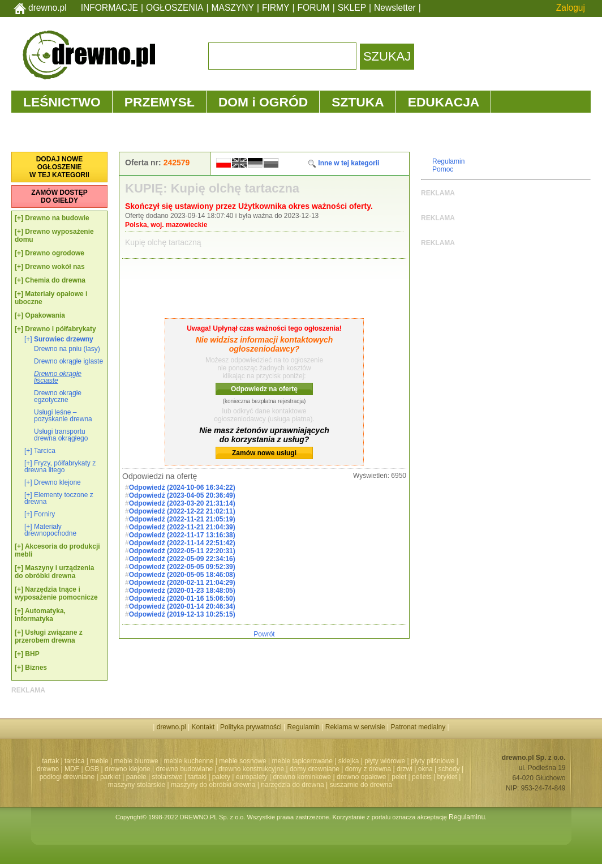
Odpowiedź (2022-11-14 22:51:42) (182, 543)
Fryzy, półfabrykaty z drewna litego (60, 467)
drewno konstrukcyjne (251, 769)
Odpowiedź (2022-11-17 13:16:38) (182, 535)
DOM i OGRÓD (263, 102)
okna (425, 769)
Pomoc (443, 169)
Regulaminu (467, 817)
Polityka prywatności (251, 727)
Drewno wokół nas (55, 267)
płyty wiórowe (385, 761)
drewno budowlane (185, 769)
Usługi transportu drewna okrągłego (61, 435)
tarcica (74, 761)
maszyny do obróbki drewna (213, 785)
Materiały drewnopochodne (50, 530)
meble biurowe (136, 761)
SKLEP (352, 8)
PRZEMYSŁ (160, 102)
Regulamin (448, 161)
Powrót (264, 634)
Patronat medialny (418, 727)
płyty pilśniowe (433, 761)
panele (136, 777)
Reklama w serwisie (355, 727)
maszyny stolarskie (137, 785)
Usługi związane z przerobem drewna (49, 636)
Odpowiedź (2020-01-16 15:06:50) (182, 598)
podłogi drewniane (67, 777)
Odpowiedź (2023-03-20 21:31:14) (182, 503)
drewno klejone (128, 769)
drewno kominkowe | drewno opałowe (330, 777)
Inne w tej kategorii (343, 163)
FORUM (314, 8)
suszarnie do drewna (361, 785)
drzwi (405, 769)
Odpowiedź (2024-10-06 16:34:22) (182, 488)
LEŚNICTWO (62, 102)
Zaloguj (571, 8)
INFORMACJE (109, 8)
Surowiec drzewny (64, 339)
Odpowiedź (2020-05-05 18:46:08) (182, 575)
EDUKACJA (444, 102)
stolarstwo (167, 777)
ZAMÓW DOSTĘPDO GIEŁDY (59, 196)
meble (99, 761)
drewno (48, 769)
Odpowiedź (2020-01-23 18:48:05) (182, 591)
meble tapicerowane (302, 761)
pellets (422, 777)
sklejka (349, 761)
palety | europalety (240, 777)
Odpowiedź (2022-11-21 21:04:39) (182, 527)
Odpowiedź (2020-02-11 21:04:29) (182, 583)
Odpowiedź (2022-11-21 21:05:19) (182, 519)
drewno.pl (48, 8)
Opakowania (45, 315)
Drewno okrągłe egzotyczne (58, 396)
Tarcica (45, 451)
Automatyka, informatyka (40, 615)
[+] (19, 218)
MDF (72, 769)
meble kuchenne (188, 761)
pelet (399, 777)
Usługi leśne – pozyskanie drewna (63, 416)
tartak (50, 761)
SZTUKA (358, 102)
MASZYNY (233, 8)
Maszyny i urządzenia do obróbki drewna (54, 572)
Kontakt (203, 727)
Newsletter (395, 8)
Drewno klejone (57, 482)
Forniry (44, 514)
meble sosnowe (242, 761)
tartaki (197, 777)
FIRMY (276, 8)
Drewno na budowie (57, 218)
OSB (92, 769)
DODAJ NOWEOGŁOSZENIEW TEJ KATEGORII (59, 167)
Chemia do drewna (55, 280)
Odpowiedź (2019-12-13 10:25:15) (182, 614)
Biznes (36, 668)
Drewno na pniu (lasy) (67, 349)
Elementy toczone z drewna (59, 498)
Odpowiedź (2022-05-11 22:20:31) (182, 551)
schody (449, 769)
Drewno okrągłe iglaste (68, 361)
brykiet (447, 777)
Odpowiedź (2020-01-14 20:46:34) (182, 606)
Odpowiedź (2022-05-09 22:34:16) (182, 559)
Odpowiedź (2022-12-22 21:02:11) (182, 511)
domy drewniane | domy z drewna (340, 769)
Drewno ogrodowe (55, 253)
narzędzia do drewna (292, 785)
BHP (32, 654)
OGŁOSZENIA (175, 8)
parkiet (110, 777)
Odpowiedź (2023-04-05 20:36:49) (182, 495)
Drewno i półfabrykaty (60, 329)
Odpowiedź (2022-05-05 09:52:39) (182, 567)
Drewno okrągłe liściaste (58, 377)
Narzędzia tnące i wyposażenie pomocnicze (56, 593)
